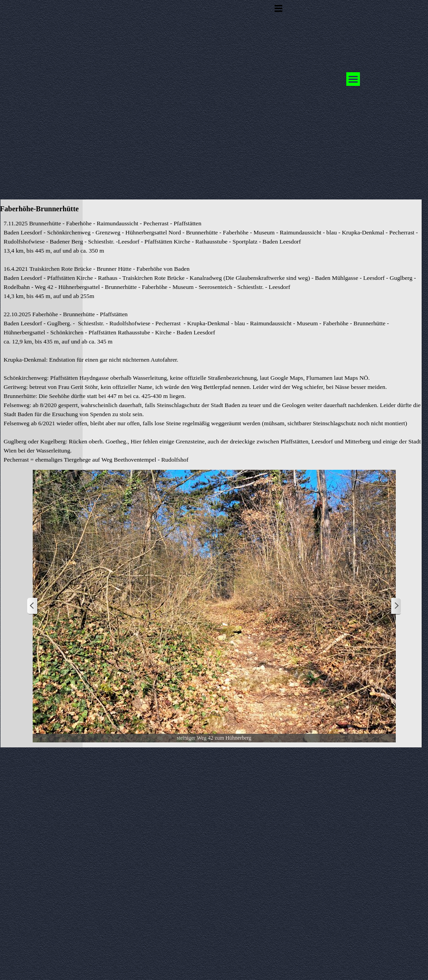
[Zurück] (33, 606)
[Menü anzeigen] (279, 8)
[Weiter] (396, 606)
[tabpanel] (214, 342)
